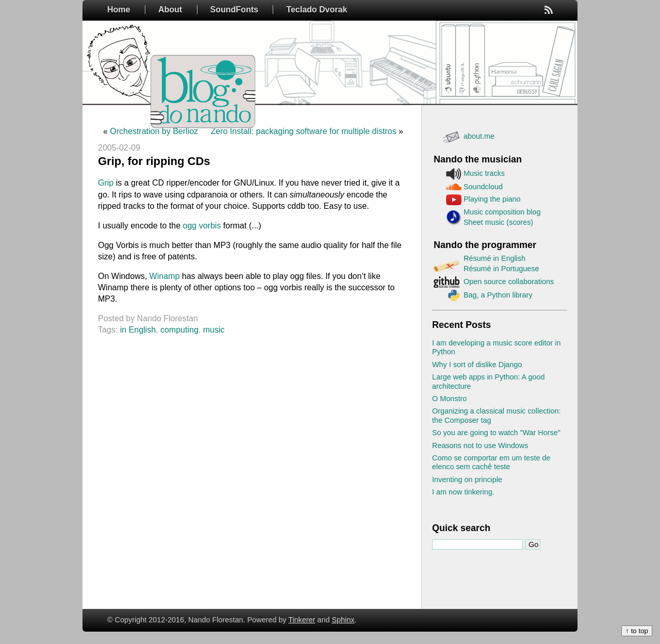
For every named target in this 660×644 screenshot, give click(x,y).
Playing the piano (492, 199)
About (170, 10)
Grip (106, 183)
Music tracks (484, 173)
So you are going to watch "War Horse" (496, 433)
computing (179, 330)
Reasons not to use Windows (480, 445)
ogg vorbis (202, 226)
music (214, 330)
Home (119, 10)
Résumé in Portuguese (501, 269)
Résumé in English (494, 258)
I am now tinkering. (463, 492)
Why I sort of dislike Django (477, 365)
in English (138, 330)
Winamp (165, 276)
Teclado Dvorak (317, 10)
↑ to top (637, 631)
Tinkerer (302, 620)
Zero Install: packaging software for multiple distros (304, 131)
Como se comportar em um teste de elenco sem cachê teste (491, 462)
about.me (479, 136)
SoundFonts (234, 10)
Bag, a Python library (498, 295)
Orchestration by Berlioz (154, 131)
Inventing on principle (467, 480)
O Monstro (449, 399)
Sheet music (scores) (498, 222)
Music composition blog (502, 212)
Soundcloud (483, 187)
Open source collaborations (509, 282)
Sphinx (343, 620)
